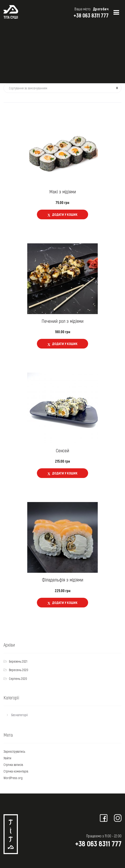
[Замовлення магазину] (62, 88)
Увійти (7, 758)
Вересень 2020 (19, 670)
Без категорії (20, 715)
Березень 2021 (18, 661)
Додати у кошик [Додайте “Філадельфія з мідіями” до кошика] (65, 602)
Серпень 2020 (18, 679)
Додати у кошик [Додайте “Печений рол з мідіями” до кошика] (65, 344)
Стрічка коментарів (16, 771)
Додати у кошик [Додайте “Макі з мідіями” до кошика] (65, 214)
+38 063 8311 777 (91, 15)
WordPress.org (13, 778)
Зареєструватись (14, 751)
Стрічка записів (13, 765)
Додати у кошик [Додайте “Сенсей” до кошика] (65, 473)
